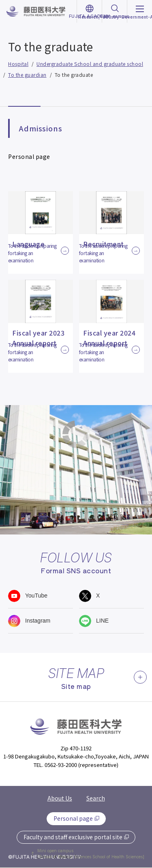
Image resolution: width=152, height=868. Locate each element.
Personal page (73, 818)
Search (96, 798)
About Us (60, 798)
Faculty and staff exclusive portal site (73, 837)
